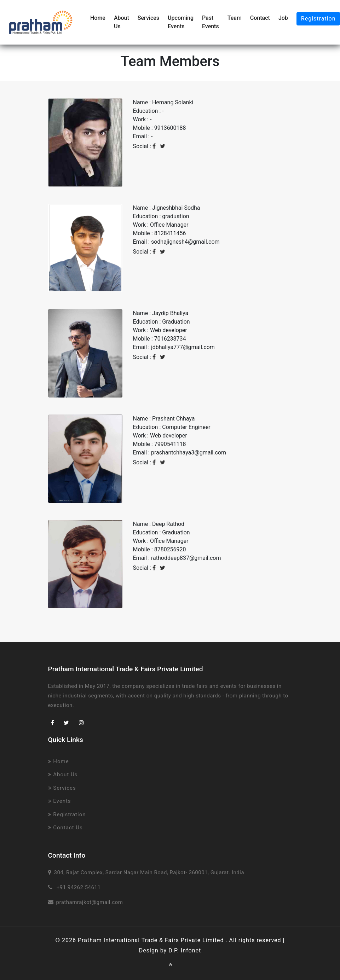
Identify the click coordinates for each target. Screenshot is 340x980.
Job (283, 18)
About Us (122, 22)
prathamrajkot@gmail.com (90, 902)
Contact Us (65, 828)
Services (148, 18)
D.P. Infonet (185, 950)
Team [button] (235, 18)
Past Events (211, 22)
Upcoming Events (181, 22)
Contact (260, 18)
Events (60, 801)
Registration (67, 814)
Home (98, 18)
